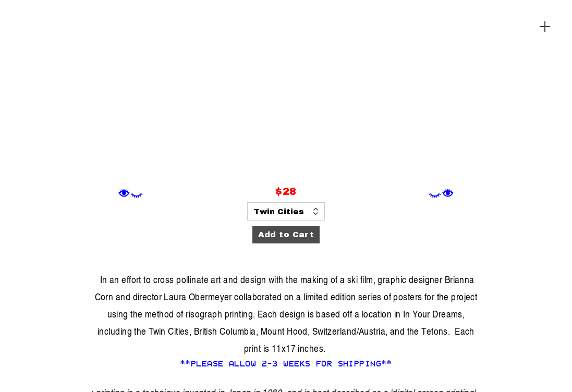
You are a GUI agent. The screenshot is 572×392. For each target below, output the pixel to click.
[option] (286, 93)
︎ (545, 27)
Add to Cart (286, 235)
